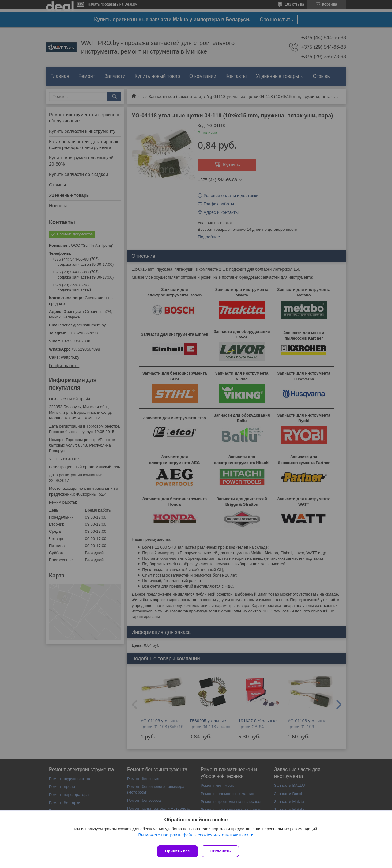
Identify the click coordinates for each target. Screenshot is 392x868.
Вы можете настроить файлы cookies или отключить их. (194, 837)
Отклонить (222, 851)
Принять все (177, 851)
